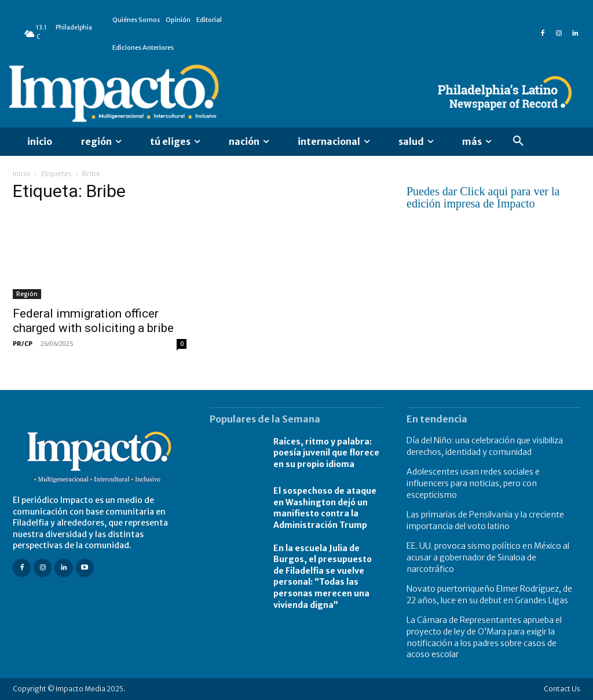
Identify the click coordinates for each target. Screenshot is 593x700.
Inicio (21, 174)
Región (27, 294)
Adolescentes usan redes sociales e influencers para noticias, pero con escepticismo (473, 483)
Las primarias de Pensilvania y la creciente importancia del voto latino (485, 520)
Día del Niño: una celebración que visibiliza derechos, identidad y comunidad (485, 446)
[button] (518, 141)
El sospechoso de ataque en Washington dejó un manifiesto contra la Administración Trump (325, 508)
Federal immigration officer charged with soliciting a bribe (93, 321)
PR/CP (23, 343)
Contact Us (562, 689)
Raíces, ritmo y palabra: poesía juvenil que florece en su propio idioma (326, 453)
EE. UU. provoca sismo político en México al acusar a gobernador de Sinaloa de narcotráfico (488, 557)
